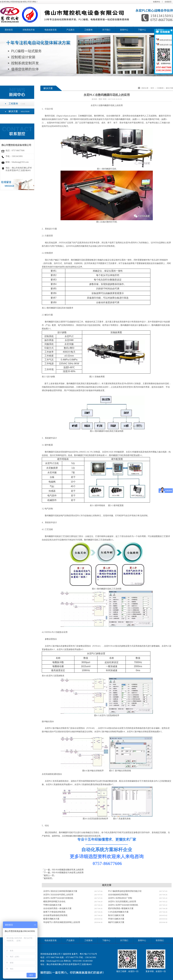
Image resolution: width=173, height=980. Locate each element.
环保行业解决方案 (116, 919)
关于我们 (106, 30)
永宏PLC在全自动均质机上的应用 (58, 895)
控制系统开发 (29, 30)
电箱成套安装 (51, 30)
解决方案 (19, 111)
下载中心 (142, 30)
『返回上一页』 (49, 875)
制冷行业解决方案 (116, 915)
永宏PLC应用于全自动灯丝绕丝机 (58, 898)
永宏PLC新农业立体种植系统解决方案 (60, 891)
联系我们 (160, 30)
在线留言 (168, 2)
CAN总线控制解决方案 (118, 912)
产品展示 (70, 30)
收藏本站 (157, 2)
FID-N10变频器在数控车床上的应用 (68, 870)
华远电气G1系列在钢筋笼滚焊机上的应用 (62, 922)
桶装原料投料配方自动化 (54, 902)
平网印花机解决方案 (52, 905)
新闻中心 (124, 30)
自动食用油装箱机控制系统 (55, 915)
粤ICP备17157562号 (88, 954)
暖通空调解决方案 (51, 919)
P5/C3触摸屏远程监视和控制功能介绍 (125, 891)
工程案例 (88, 30)
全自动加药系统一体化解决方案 (57, 908)
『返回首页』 (48, 878)
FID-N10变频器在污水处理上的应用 (68, 873)
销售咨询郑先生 (164, 40)
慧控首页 (9, 30)
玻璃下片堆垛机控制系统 (54, 912)
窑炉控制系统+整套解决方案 (121, 908)
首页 (152, 88)
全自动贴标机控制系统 (118, 895)
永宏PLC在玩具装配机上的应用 (122, 902)
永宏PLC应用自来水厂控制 (120, 898)
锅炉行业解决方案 (116, 922)
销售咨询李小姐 (164, 45)
